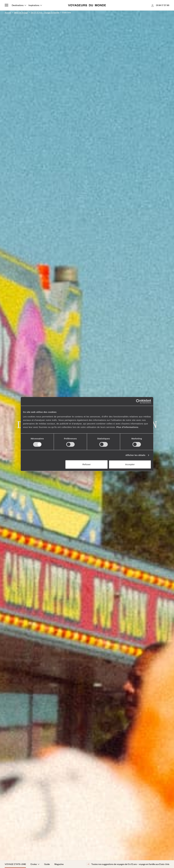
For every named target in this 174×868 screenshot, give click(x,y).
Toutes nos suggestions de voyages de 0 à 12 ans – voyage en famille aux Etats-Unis (128, 864)
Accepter (130, 464)
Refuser (87, 464)
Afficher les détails (135, 455)
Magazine (59, 864)
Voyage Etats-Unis (15, 864)
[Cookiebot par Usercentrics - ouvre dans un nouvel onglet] (138, 401)
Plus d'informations (127, 427)
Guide (47, 864)
